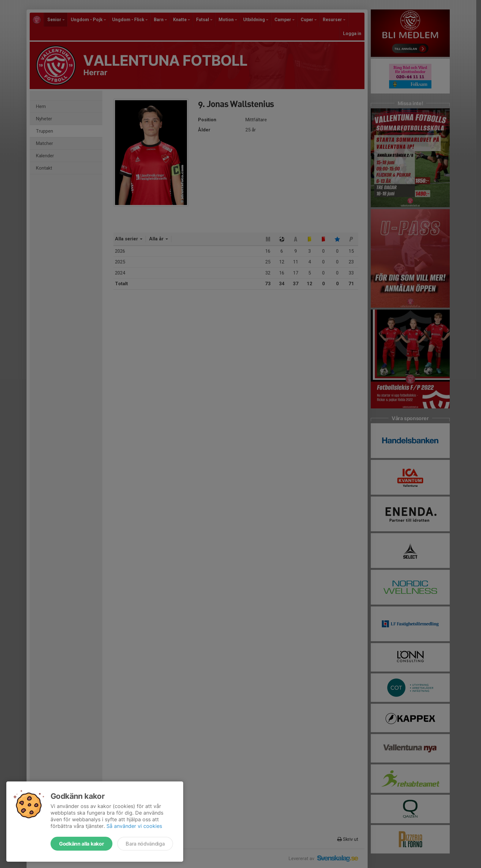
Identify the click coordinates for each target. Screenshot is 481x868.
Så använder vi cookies (134, 826)
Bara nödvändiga (145, 844)
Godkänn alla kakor (81, 844)
